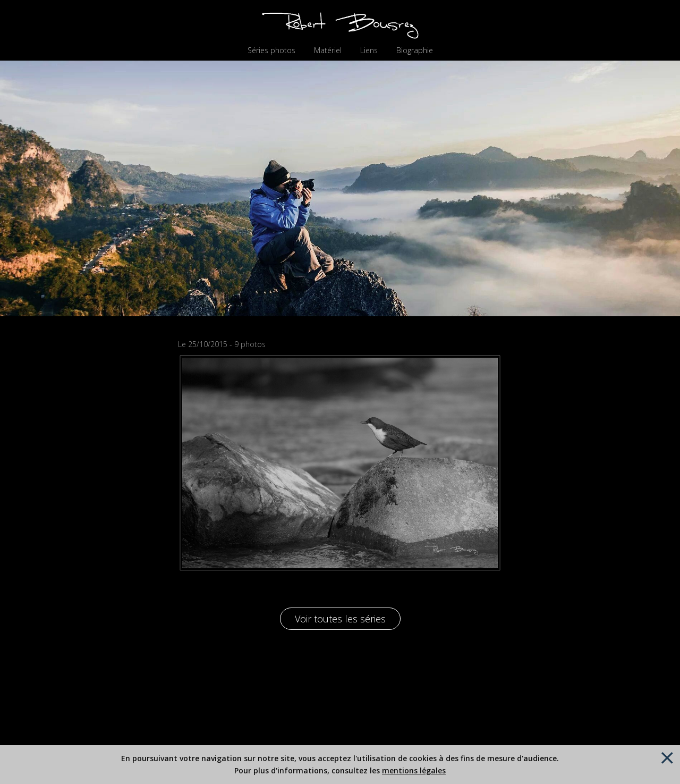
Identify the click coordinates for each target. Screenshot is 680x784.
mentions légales (414, 770)
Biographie (415, 50)
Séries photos (271, 50)
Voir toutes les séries (340, 619)
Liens (369, 50)
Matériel (328, 50)
